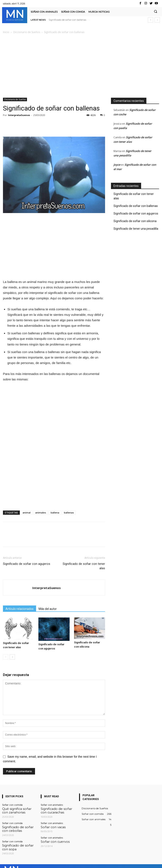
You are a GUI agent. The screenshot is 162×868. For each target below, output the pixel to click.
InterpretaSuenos (19, 115)
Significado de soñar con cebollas (16, 826)
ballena (55, 513)
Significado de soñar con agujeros (67, 20)
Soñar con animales (52, 805)
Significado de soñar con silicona (135, 221)
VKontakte (133, 862)
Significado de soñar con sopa (19, 841)
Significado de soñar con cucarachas (55, 810)
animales (41, 513)
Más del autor (48, 609)
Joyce (117, 165)
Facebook (87, 862)
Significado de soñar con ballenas (136, 206)
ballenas (69, 513)
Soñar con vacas (50, 825)
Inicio (6, 32)
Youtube (155, 862)
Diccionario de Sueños (27, 32)
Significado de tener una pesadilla (136, 229)
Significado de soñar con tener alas (84, 566)
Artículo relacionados (20, 609)
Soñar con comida (12, 805)
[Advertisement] (81, 66)
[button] (155, 12)
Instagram (110, 862)
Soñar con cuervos (51, 839)
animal (27, 513)
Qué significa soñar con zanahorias (15, 810)
